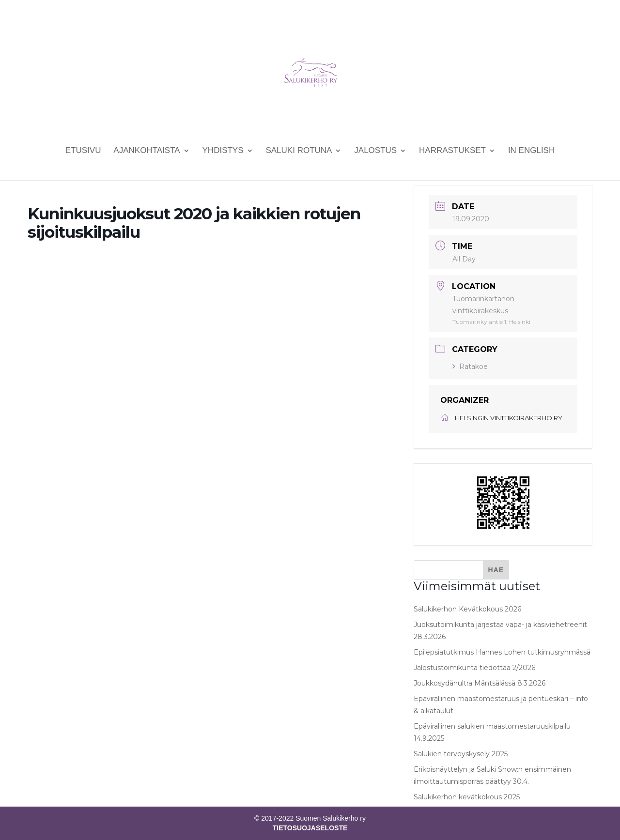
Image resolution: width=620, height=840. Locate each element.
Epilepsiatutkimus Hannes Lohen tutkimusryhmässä (502, 652)
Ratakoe (470, 367)
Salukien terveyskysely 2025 (461, 754)
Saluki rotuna (299, 151)
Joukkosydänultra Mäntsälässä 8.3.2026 (480, 683)
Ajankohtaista (147, 151)
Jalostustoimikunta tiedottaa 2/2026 (474, 668)
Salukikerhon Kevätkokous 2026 (467, 609)
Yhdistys (223, 151)
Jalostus (375, 151)
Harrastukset (452, 151)
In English (531, 151)
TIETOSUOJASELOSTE (310, 828)
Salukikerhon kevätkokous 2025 (467, 797)
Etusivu (83, 151)
